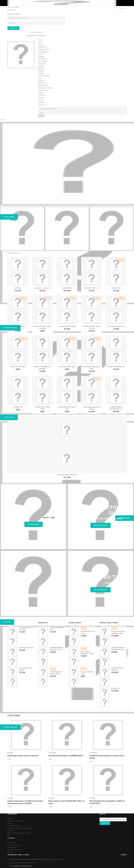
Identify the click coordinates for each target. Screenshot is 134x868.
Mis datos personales (14, 850)
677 (10, 759)
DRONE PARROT (75, 623)
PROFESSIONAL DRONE (109, 623)
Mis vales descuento (14, 845)
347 (92, 762)
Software (41, 102)
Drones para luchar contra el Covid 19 (23, 756)
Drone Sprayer (43, 90)
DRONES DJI (42, 47)
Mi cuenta (11, 838)
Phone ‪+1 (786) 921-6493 (27, 863)
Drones (41, 45)
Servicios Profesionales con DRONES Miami (66, 756)
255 (51, 807)
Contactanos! (9, 417)
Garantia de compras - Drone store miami (20, 828)
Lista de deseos (13, 7)
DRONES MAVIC (44, 49)
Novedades (11, 819)
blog (9, 836)
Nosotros (11, 831)
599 (10, 807)
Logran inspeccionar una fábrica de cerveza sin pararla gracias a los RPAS (25, 802)
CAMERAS (42, 95)
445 (51, 759)
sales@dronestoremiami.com (23, 866)
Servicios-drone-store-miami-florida (19, 833)
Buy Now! (7, 622)
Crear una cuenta (36, 32)
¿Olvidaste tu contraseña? (36, 36)
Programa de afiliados (14, 826)
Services (41, 100)
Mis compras (11, 843)
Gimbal (41, 93)
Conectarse (13, 28)
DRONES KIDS (43, 85)
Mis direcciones (12, 847)
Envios (9, 823)
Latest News (14, 716)
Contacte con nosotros (15, 821)
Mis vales (10, 852)
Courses (41, 98)
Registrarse (11, 10)
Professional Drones (45, 88)
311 (92, 807)
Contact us (42, 105)
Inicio (40, 42)
